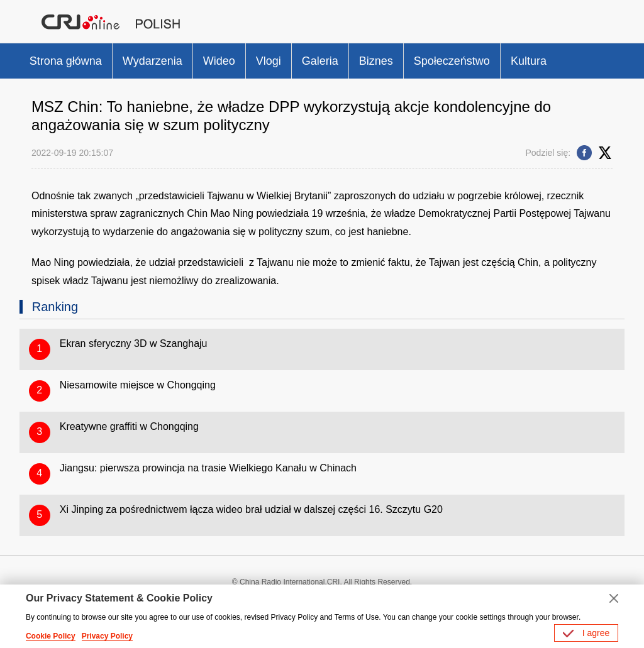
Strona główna (66, 61)
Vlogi (269, 61)
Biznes (376, 61)
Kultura (529, 61)
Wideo (219, 61)
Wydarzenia (153, 61)
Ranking (55, 307)
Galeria (320, 61)
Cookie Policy (51, 636)
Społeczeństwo (452, 61)
